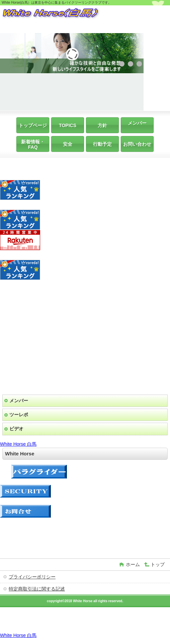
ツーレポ (19, 415)
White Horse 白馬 (18, 444)
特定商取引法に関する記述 (37, 589)
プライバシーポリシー (32, 577)
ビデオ (16, 429)
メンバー (19, 401)
